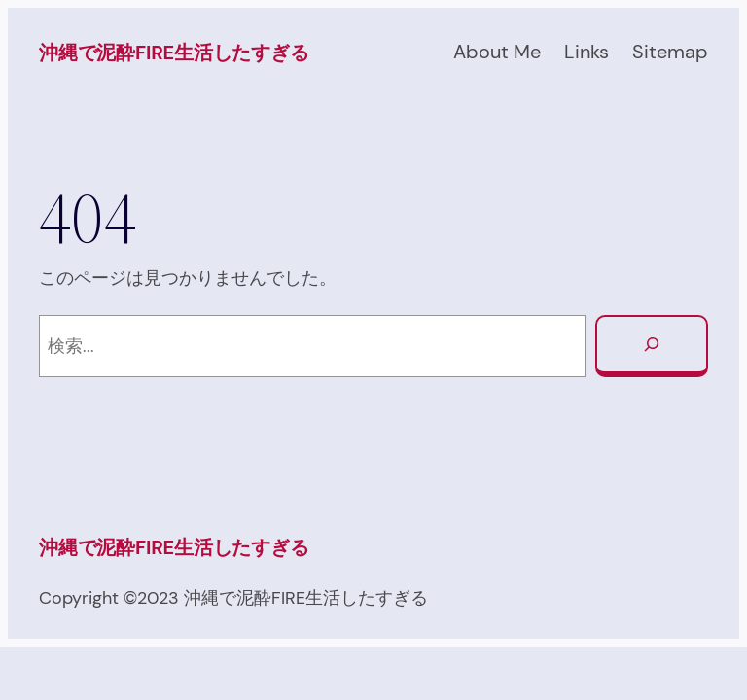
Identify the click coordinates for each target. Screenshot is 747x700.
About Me (497, 52)
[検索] (652, 346)
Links (587, 52)
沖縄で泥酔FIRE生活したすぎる (174, 52)
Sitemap (670, 52)
